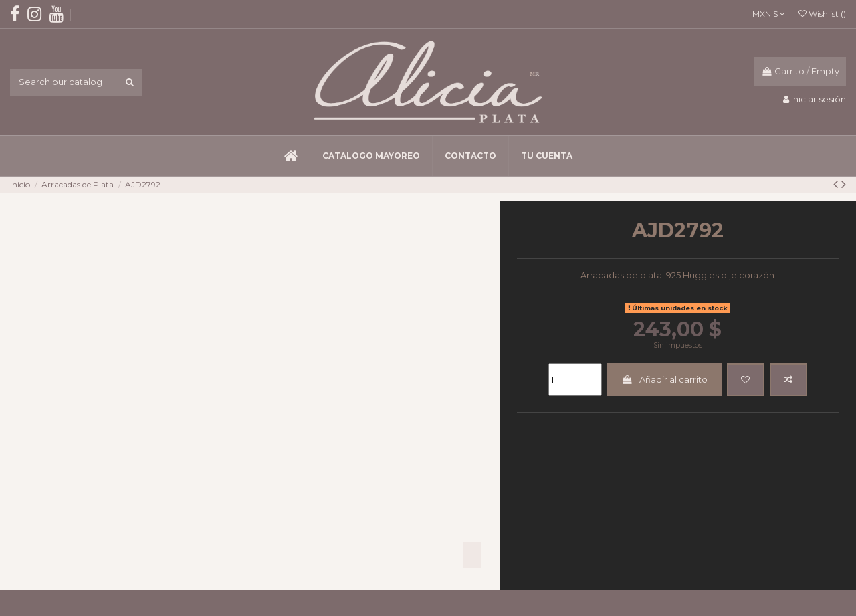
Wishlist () (822, 14)
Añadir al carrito (664, 379)
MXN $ (769, 14)
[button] (371, 156)
